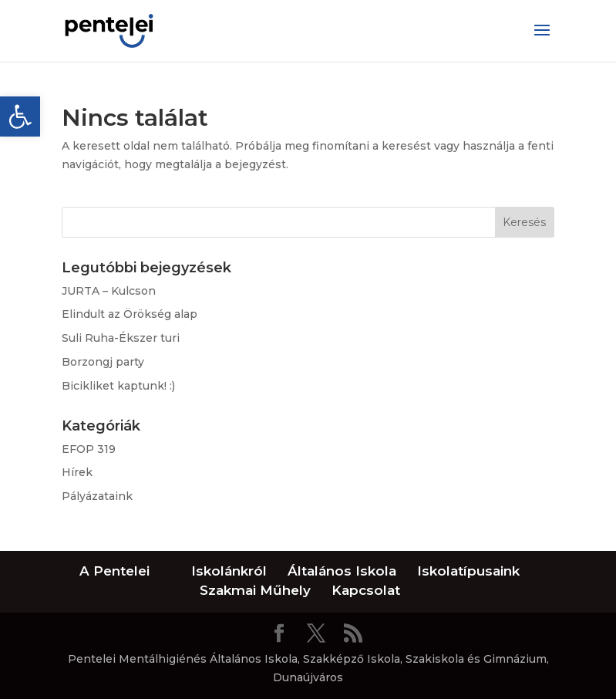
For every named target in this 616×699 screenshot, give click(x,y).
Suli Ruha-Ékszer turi (121, 338)
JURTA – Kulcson (109, 291)
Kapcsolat (366, 590)
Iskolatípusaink (468, 571)
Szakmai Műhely (255, 590)
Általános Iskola (342, 571)
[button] (20, 117)
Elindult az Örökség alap (130, 314)
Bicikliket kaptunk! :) (118, 386)
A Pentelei (114, 571)
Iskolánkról (229, 571)
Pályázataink (97, 496)
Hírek (77, 472)
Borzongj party (103, 362)
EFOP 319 (89, 449)
